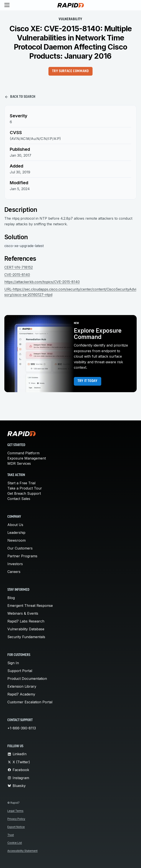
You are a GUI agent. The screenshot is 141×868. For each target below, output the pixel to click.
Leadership (16, 533)
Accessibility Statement (22, 851)
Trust (11, 835)
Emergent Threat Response (30, 606)
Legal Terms (15, 811)
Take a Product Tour (25, 488)
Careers (14, 572)
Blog (11, 598)
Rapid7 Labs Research (26, 621)
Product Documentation (27, 679)
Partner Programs (22, 556)
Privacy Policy (16, 819)
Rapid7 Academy (21, 694)
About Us (15, 525)
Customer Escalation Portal (30, 702)
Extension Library (22, 686)
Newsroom (17, 540)
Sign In (13, 663)
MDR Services (19, 463)
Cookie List (15, 843)
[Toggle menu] (7, 5)
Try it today (88, 381)
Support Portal (20, 671)
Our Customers (20, 548)
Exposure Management (27, 458)
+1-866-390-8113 (22, 728)
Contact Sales (19, 499)
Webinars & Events (23, 613)
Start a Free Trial (21, 483)
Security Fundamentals (26, 637)
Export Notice (16, 827)
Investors (15, 564)
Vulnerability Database (26, 629)
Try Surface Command (70, 71)
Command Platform (23, 453)
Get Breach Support (24, 493)
